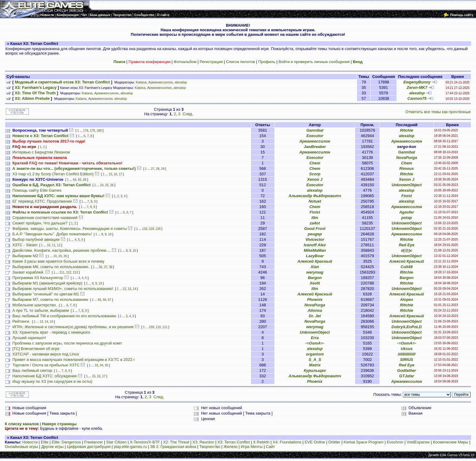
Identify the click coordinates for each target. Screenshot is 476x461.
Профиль (267, 62)
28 (158, 169)
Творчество (210, 447)
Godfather (406, 370)
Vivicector (315, 239)
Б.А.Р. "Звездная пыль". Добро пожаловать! (52, 234)
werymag (315, 272)
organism (315, 354)
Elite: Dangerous (66, 442)
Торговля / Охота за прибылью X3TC (46, 365)
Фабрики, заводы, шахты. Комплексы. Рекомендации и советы (70, 229)
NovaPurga (407, 158)
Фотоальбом (185, 62)
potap (407, 218)
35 (106, 365)
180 (99, 131)
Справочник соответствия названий (45, 218)
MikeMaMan (315, 250)
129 (151, 229)
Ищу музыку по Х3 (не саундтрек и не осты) (53, 381)
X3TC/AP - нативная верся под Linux (46, 354)
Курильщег (315, 370)
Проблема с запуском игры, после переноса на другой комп (67, 343)
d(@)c (407, 250)
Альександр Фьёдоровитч (315, 196)
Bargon (315, 278)
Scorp (315, 174)
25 (107, 185)
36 (101, 267)
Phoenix (315, 299)
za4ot (315, 223)
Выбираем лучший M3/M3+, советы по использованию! (63, 289)
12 (59, 245)
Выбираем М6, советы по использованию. (51, 267)
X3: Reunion (203, 442)
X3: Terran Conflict (234, 442)
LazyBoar (315, 256)
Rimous (407, 168)
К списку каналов (22, 424)
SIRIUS (407, 360)
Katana (141, 82)
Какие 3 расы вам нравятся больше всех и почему (58, 261)
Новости (30, 442)
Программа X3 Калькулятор (38, 278)
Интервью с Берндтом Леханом (41, 152)
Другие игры (53, 447)
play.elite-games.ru (130, 447)
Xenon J (315, 179)
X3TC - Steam (25, 245)
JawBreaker (315, 147)
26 (112, 185)
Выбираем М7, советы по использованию (50, 299)
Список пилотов (240, 62)
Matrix (315, 365)
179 (92, 131)
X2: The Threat (176, 442)
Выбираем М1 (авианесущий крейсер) (48, 283)
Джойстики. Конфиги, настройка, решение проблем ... (62, 250)
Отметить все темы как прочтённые (438, 112)
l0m (315, 218)
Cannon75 (417, 98)
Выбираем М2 (25, 256)
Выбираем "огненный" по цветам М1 (46, 294)
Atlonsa (315, 310)
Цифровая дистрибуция (89, 447)
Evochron (395, 442)
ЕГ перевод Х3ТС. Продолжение (42, 201)
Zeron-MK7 (417, 87)
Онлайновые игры (21, 447)
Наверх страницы (59, 424)
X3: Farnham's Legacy (36, 87)
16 (116, 174)
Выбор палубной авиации (36, 239)
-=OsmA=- (315, 343)
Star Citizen (116, 442)
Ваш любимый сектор (32, 370)
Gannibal (315, 130)
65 (80, 180)
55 (99, 300)
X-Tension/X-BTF (145, 442)
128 (145, 229)
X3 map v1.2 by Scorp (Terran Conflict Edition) (53, 174)
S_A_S (315, 360)
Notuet (315, 201)
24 (102, 185)
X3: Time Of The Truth (35, 93)
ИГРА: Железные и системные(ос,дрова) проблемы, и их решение (73, 327)
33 (96, 365)
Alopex (407, 299)
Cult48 (407, 267)
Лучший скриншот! (29, 338)
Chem (315, 163)
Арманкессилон (161, 82)
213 (75, 273)
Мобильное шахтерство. (35, 305)
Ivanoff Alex (315, 245)
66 (85, 180)
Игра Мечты (252, 447)
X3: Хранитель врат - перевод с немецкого (51, 332)
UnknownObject (407, 185)
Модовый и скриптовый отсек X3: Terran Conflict (62, 82)
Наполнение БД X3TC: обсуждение (45, 376)
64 (75, 180)
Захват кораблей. (28, 272)
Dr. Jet (315, 316)
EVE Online (315, 442)
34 (102, 365)
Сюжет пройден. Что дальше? (40, 223)
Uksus (407, 349)
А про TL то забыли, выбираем (41, 310)
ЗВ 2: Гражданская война (173, 447)
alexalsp (181, 82)
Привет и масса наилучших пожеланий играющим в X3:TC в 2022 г (74, 360)
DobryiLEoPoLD (407, 327)
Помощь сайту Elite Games (37, 190)
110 (158, 327)
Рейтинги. (21, 321)
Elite (44, 442)
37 (105, 267)
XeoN (315, 283)
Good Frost (315, 229)
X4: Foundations (287, 442)
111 (165, 327)
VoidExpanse (418, 442)
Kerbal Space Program (364, 442)
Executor (315, 136)
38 (111, 267)
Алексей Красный (315, 261)
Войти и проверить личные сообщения (314, 62)
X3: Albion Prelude (32, 98)
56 (105, 300)
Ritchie (407, 130)
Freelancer (93, 442)
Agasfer (406, 212)
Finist (407, 196)
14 (135, 289)
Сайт (270, 447)
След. (188, 114)
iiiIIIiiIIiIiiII (406, 354)
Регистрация (211, 62)
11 (54, 245)
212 (69, 273)
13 (129, 289)
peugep (315, 234)
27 (153, 169)
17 (120, 174)
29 (163, 169)
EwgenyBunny (417, 82)
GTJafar (407, 376)
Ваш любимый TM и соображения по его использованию (64, 316)
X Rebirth (261, 442)
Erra (315, 338)
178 (86, 131)
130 (158, 229)
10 (110, 234)
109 (152, 327)
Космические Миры (450, 442)
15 (110, 174)
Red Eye (407, 245)
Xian (315, 267)
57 (109, 300)
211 (62, 273)
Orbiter (334, 442)
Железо (230, 447)
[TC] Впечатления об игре (36, 349)
